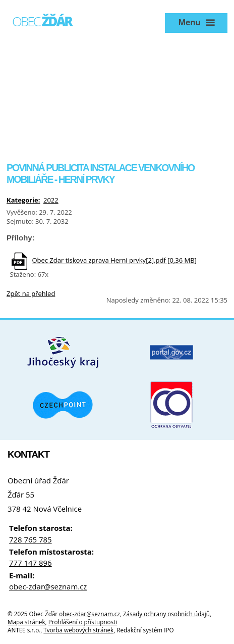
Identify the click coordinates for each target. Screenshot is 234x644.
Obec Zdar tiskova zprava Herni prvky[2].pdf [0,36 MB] (114, 261)
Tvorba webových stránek (78, 630)
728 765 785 (31, 539)
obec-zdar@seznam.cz (48, 586)
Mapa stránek (26, 622)
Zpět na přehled (31, 293)
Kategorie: (23, 200)
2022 (51, 200)
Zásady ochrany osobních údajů (166, 614)
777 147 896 (31, 563)
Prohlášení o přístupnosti (83, 622)
